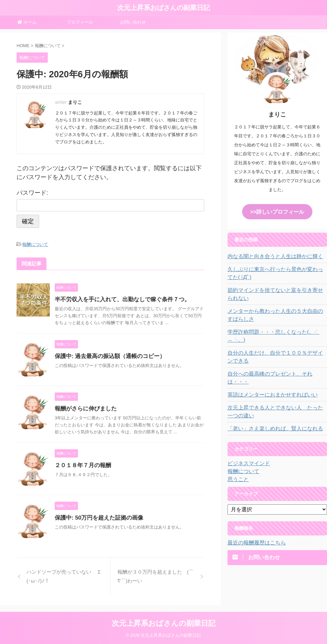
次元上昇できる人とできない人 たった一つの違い (276, 395)
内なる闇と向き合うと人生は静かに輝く (269, 255)
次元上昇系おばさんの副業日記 (163, 8)
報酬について (35, 244)
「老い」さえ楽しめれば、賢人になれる (269, 412)
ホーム (27, 22)
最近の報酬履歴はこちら (253, 526)
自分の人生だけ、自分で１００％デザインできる (276, 348)
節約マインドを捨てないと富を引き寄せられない (276, 293)
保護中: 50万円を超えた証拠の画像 (97, 517)
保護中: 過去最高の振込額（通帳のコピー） (107, 355)
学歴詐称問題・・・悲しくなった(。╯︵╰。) (275, 331)
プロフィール (80, 22)
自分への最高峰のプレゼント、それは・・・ (274, 365)
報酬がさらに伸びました (84, 408)
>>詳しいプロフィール (277, 211)
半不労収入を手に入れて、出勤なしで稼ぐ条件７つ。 (118, 298)
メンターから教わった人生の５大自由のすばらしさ (276, 314)
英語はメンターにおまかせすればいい (267, 378)
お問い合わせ (133, 22)
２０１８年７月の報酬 (81, 464)
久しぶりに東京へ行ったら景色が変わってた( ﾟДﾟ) (276, 272)
